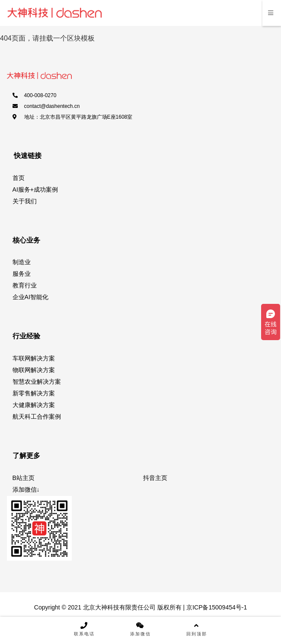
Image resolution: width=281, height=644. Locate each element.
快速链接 (28, 156)
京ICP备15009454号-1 (216, 607)
